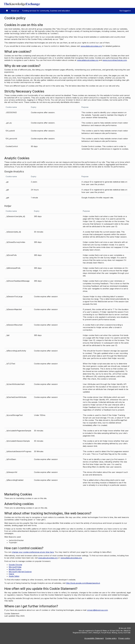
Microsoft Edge (15, 567)
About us (15, 11)
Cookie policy (111, 638)
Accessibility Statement (94, 638)
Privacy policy (124, 638)
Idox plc (124, 628)
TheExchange (22, 4)
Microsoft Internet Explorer (20, 572)
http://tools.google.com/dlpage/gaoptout (83, 583)
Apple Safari (14, 576)
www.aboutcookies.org (48, 558)
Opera (11, 574)
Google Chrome (15, 565)
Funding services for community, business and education (46, 11)
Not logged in (125, 11)
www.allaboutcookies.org (91, 46)
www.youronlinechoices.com (115, 60)
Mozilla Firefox (15, 569)
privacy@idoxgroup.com (97, 610)
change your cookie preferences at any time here (33, 552)
